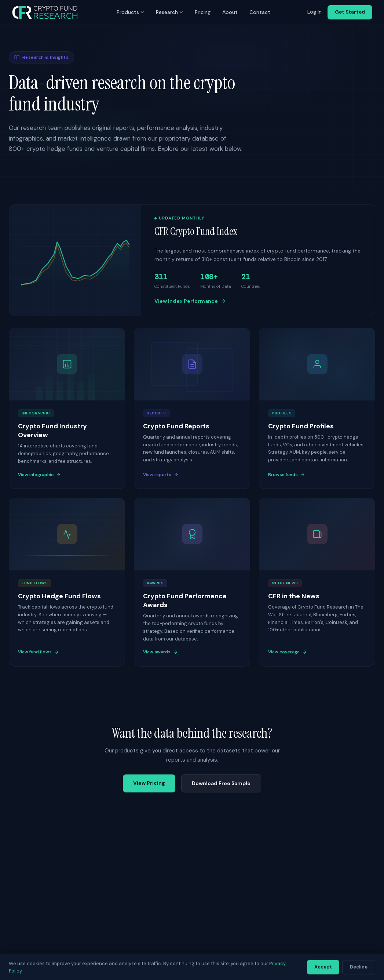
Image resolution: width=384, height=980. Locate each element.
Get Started (350, 12)
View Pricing (149, 783)
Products (130, 12)
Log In (314, 12)
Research (169, 12)
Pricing (203, 12)
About (230, 12)
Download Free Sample (221, 783)
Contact (260, 12)
